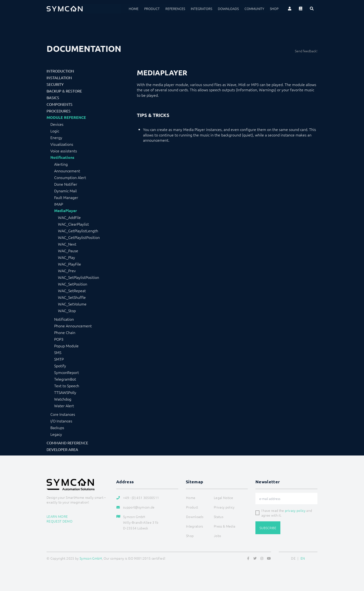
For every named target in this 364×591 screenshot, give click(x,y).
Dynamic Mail (65, 191)
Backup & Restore (64, 91)
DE (293, 558)
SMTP (59, 359)
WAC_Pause (68, 251)
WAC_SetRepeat (72, 291)
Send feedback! (306, 51)
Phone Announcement (73, 326)
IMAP (59, 204)
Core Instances (63, 414)
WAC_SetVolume (72, 304)
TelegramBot (65, 379)
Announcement (67, 171)
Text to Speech (67, 386)
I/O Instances (61, 421)
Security (55, 84)
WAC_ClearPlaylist (73, 224)
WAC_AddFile (69, 217)
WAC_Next (67, 244)
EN (303, 558)
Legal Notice (223, 498)
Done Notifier (66, 184)
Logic (55, 131)
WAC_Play (67, 257)
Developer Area (62, 449)
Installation (59, 78)
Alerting (61, 164)
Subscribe (268, 528)
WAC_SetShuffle (72, 297)
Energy (56, 137)
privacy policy (295, 510)
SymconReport (67, 372)
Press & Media (225, 526)
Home (134, 9)
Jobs (217, 536)
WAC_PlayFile (69, 264)
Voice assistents (64, 151)
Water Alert (64, 406)
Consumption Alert (70, 177)
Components (60, 104)
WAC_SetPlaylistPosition (79, 277)
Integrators (201, 9)
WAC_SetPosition (73, 284)
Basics (53, 97)
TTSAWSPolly (65, 392)
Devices (57, 124)
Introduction (60, 71)
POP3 (59, 339)
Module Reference (66, 117)
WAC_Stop (67, 310)
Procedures (59, 111)
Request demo (60, 521)
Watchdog (63, 399)
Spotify (60, 366)
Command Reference (67, 443)
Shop (274, 9)
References (175, 9)
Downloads (228, 9)
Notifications (62, 157)
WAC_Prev (67, 271)
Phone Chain (65, 332)
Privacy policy (224, 507)
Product (152, 9)
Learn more (57, 516)
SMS (58, 352)
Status (219, 517)
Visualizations (62, 144)
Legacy (56, 434)
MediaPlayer (66, 211)
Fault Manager (66, 197)
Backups (57, 427)
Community (254, 9)
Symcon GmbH (91, 558)
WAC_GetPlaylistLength (78, 231)
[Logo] (65, 9)
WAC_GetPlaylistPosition (79, 237)
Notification (64, 319)
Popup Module (66, 346)
